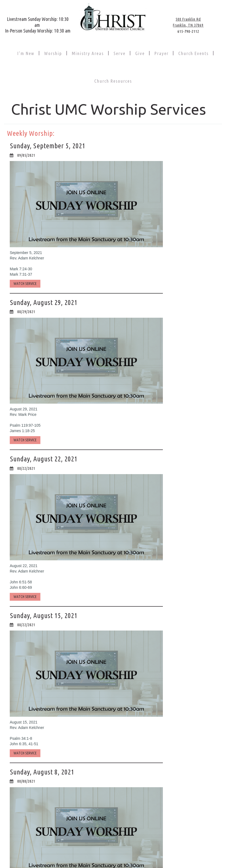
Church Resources (113, 81)
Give (140, 53)
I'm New (26, 53)
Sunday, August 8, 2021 (43, 771)
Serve (120, 53)
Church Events (193, 53)
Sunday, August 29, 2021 (44, 302)
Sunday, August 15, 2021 (44, 615)
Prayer (162, 53)
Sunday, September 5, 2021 (48, 146)
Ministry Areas (88, 53)
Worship (53, 53)
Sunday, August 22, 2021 (44, 459)
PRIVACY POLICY (147, 854)
